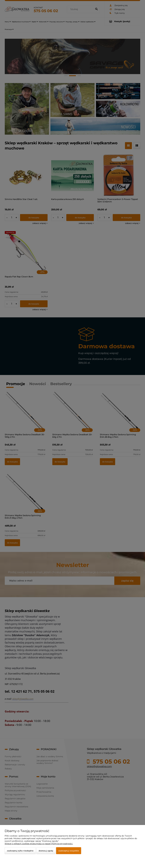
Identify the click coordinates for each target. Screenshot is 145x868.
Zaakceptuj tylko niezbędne (20, 851)
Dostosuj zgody (46, 851)
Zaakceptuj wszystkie (69, 851)
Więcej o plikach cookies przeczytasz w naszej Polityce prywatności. (39, 844)
